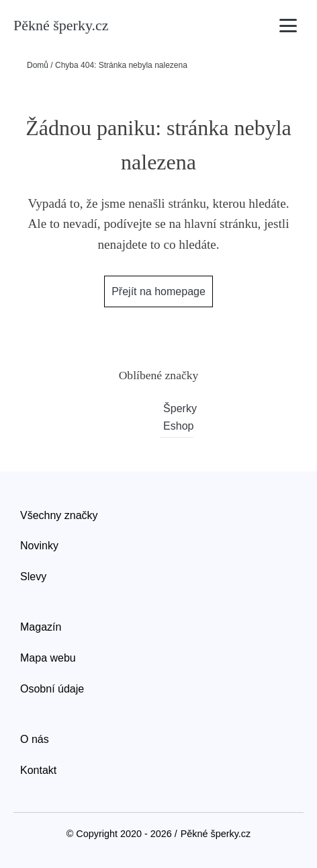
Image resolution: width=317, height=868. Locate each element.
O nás (35, 739)
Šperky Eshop (178, 417)
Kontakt (38, 770)
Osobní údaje (52, 689)
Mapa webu (48, 658)
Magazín (41, 627)
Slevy (33, 577)
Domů (38, 65)
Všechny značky (59, 515)
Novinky (39, 546)
